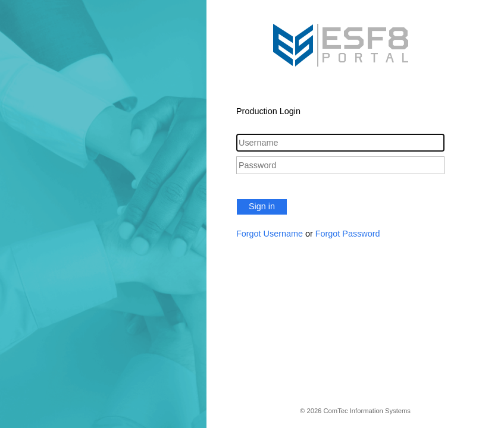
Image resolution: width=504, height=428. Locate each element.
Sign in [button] (262, 206)
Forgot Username (270, 234)
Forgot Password (348, 234)
